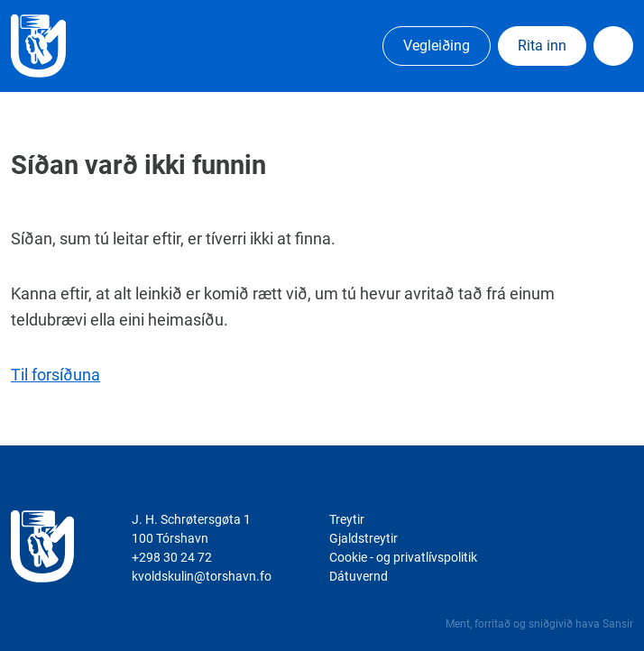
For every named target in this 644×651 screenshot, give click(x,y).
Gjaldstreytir (363, 538)
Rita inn (542, 46)
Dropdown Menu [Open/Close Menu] (613, 46)
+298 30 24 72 (172, 557)
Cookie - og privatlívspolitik (403, 557)
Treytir (347, 519)
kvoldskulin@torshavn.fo (202, 576)
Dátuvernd (359, 576)
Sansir (618, 624)
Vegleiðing (437, 46)
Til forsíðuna (55, 375)
